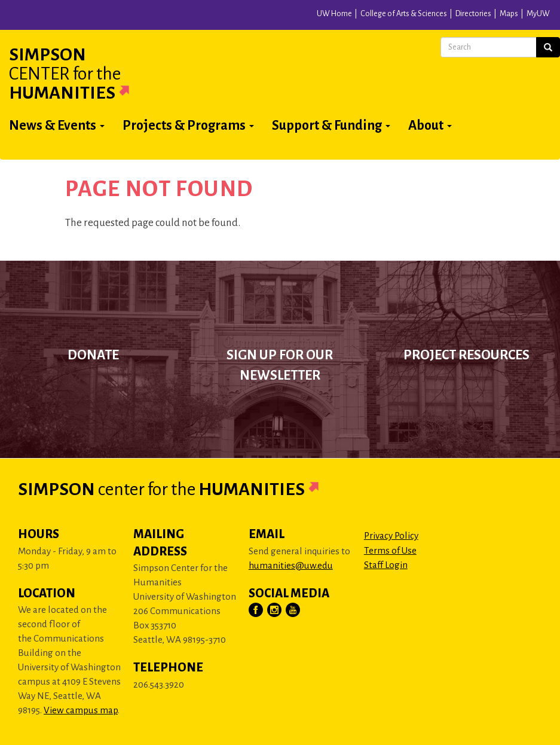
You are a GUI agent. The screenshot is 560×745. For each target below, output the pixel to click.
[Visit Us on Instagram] (275, 610)
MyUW (538, 14)
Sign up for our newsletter (280, 365)
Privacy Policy (391, 535)
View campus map (81, 710)
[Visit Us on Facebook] (256, 610)
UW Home (334, 14)
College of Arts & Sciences (404, 14)
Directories (473, 14)
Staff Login (386, 565)
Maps (509, 14)
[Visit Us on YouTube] (293, 610)
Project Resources (466, 355)
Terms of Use (390, 550)
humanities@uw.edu (291, 565)
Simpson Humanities (84, 74)
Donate (93, 355)
